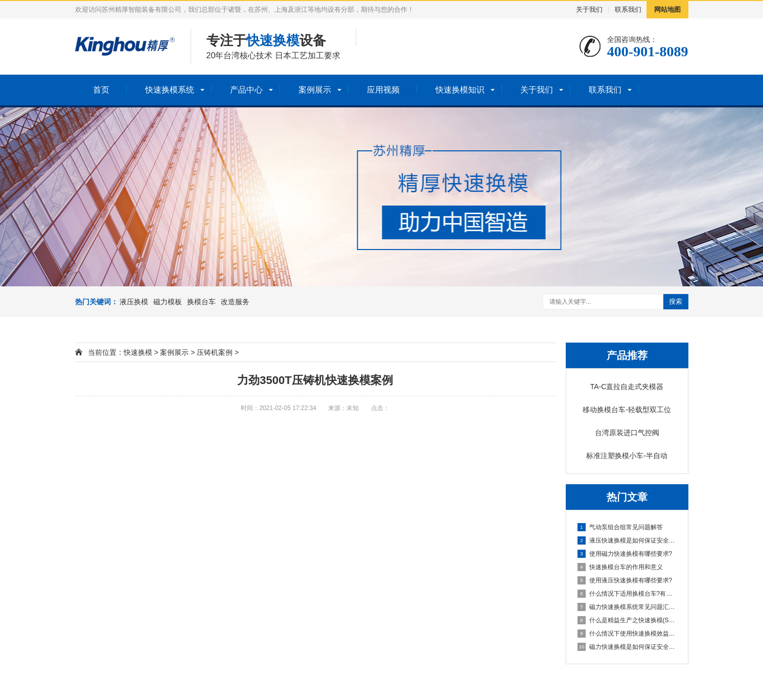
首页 (101, 90)
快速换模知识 (460, 90)
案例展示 (315, 90)
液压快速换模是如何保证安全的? (628, 540)
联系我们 (628, 9)
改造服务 (235, 302)
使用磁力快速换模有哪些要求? (625, 554)
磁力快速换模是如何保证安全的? (628, 647)
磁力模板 (168, 302)
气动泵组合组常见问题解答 (620, 527)
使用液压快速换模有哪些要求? (625, 580)
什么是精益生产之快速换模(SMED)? (628, 620)
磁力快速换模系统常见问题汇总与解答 (628, 607)
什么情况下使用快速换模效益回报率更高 (628, 634)
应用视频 (383, 90)
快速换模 (138, 352)
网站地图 (667, 9)
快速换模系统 (170, 90)
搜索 (676, 301)
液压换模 (134, 302)
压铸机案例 (215, 352)
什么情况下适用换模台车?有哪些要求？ (628, 594)
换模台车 (201, 302)
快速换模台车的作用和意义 (620, 567)
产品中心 (246, 90)
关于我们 (589, 9)
